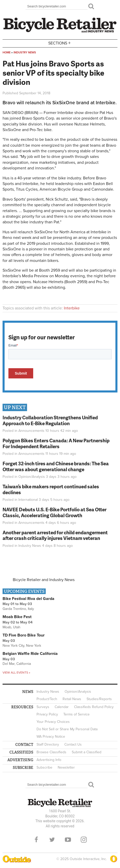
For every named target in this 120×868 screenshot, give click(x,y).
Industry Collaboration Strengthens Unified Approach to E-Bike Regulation (50, 420)
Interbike (72, 308)
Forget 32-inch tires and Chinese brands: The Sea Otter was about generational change (56, 466)
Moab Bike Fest (17, 617)
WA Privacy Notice (51, 737)
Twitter (52, 840)
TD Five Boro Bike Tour (24, 635)
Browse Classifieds (51, 752)
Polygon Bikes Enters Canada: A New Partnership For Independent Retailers (56, 443)
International (28, 500)
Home (7, 53)
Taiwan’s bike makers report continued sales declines (51, 489)
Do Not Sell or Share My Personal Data (67, 729)
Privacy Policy (47, 714)
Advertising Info (49, 760)
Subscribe (44, 767)
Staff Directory (48, 744)
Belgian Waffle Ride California (30, 654)
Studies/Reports (99, 699)
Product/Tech (47, 699)
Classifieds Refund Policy (94, 707)
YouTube (68, 840)
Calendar (62, 707)
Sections (60, 43)
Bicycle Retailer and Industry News (44, 580)
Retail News (72, 699)
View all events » (16, 673)
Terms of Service (76, 714)
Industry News (25, 53)
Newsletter (66, 767)
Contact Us (73, 744)
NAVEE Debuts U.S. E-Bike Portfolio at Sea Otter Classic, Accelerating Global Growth (55, 512)
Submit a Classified (87, 752)
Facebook (36, 840)
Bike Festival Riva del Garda (28, 599)
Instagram (84, 840)
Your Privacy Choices (53, 722)
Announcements (31, 431)
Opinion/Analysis (32, 477)
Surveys (43, 707)
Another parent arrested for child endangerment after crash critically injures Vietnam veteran (55, 535)
